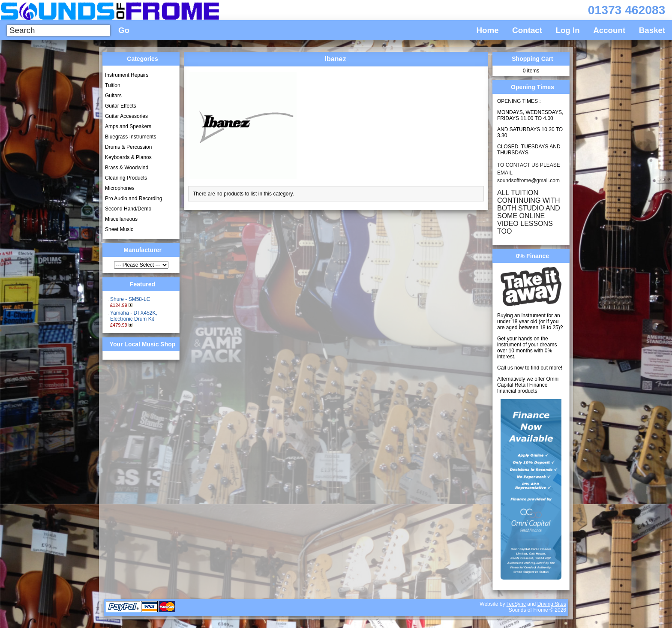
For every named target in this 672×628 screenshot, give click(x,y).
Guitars (113, 96)
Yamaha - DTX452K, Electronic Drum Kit (134, 316)
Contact (527, 30)
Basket (652, 30)
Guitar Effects (120, 106)
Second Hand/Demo (128, 209)
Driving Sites (552, 604)
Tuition (113, 85)
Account (609, 30)
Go (124, 30)
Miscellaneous (121, 219)
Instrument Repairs (127, 75)
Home (488, 30)
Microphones (120, 188)
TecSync (516, 604)
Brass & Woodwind (127, 168)
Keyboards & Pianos (128, 157)
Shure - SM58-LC (130, 299)
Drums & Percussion (128, 147)
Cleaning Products (126, 178)
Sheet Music (119, 229)
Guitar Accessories (126, 116)
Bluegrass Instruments (130, 137)
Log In (567, 30)
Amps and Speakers (128, 126)
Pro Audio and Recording (133, 198)
